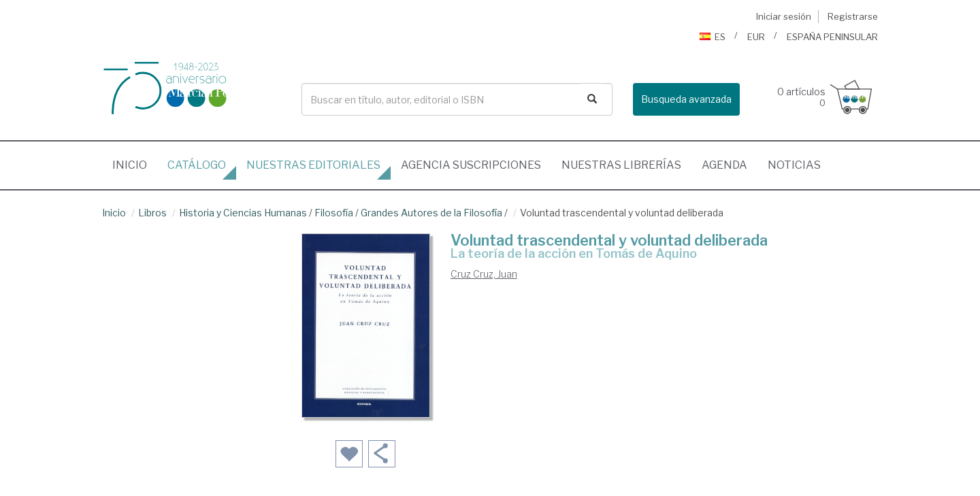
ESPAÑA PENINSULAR (832, 37)
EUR (756, 37)
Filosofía (334, 213)
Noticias (794, 165)
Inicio (135, 161)
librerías (621, 165)
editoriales (313, 165)
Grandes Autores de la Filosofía (431, 213)
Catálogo (197, 165)
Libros (152, 213)
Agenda (724, 165)
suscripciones (471, 165)
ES (713, 37)
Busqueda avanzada (686, 99)
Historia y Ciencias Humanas (243, 213)
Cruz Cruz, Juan (484, 274)
